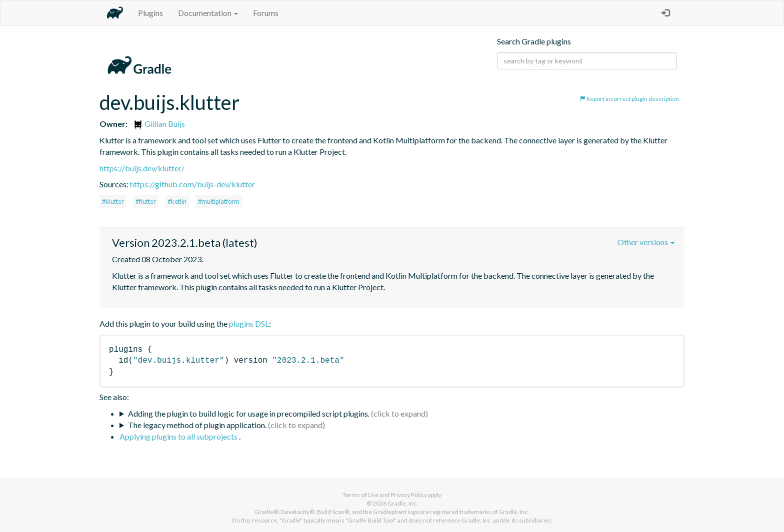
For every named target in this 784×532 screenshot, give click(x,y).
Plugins (150, 13)
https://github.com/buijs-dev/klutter (192, 184)
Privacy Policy (409, 495)
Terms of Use (360, 495)
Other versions (646, 242)
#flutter (146, 201)
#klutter (113, 201)
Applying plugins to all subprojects (179, 436)
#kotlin (177, 201)
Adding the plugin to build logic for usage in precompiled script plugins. (249, 413)
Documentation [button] (208, 13)
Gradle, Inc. (403, 503)
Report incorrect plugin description (629, 99)
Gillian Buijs (159, 124)
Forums (266, 13)
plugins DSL (249, 323)
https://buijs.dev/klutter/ (142, 168)
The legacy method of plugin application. (197, 425)
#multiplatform (219, 201)
